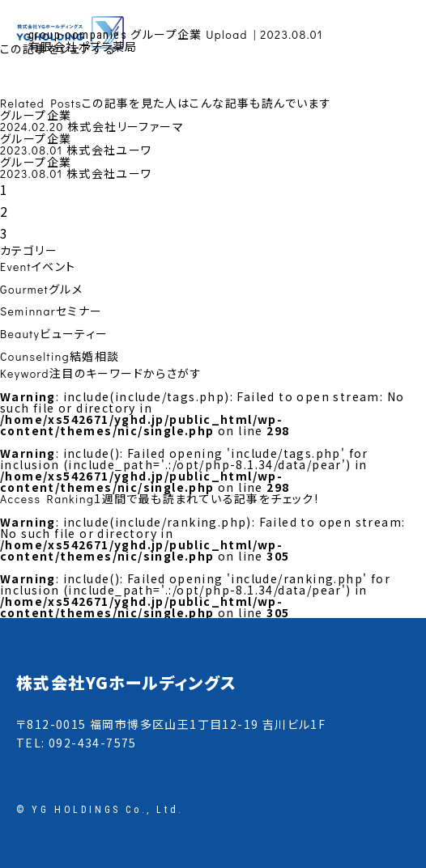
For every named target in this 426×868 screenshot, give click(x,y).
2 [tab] (4, 211)
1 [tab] (4, 189)
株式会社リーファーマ (126, 126)
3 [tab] (4, 233)
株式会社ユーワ (109, 150)
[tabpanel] (213, 121)
